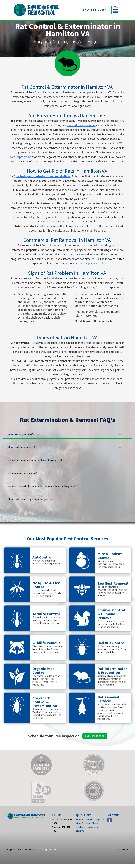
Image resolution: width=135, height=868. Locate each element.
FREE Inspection (95, 751)
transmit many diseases (81, 125)
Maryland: (63, 821)
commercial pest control (88, 263)
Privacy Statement (49, 850)
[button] (116, 10)
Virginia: (62, 829)
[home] (36, 10)
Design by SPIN (122, 850)
